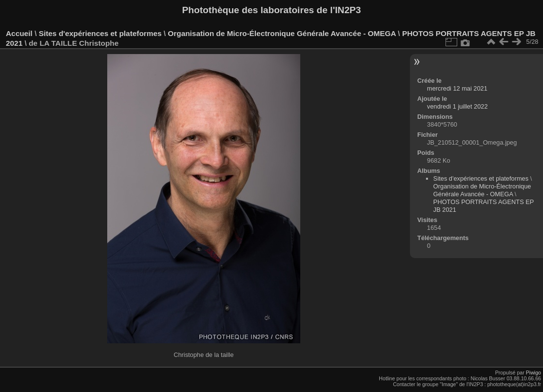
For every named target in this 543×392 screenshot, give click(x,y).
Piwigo (533, 373)
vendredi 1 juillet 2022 (457, 106)
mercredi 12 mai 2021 (457, 88)
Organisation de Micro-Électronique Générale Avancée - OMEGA (282, 33)
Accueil (19, 33)
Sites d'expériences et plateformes (100, 33)
